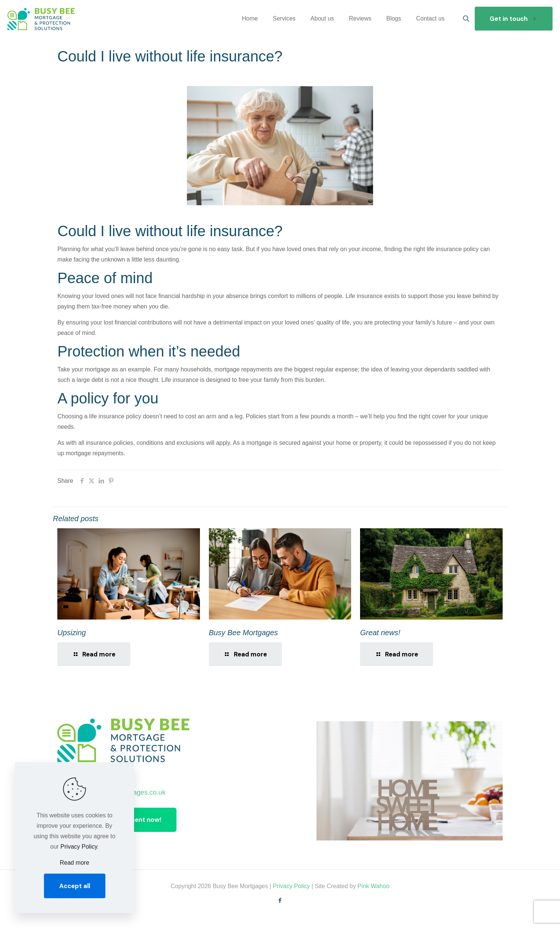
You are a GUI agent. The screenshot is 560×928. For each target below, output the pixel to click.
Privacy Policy (292, 886)
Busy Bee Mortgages (244, 633)
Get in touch (514, 19)
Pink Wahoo (373, 886)
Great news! (380, 633)
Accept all (75, 886)
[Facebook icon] (280, 900)
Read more (74, 863)
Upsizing (72, 633)
